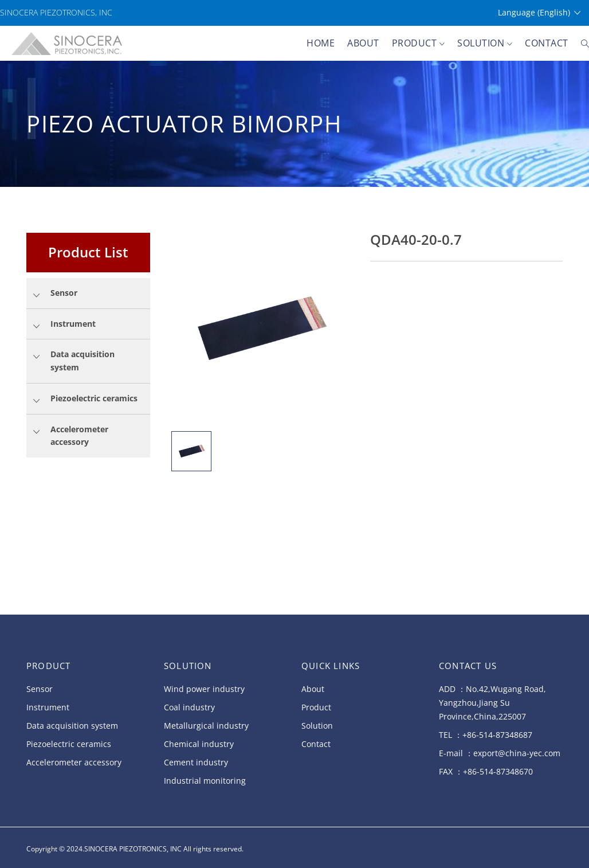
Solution (485, 44)
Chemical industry (199, 744)
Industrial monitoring (205, 781)
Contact (547, 43)
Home (321, 43)
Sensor (40, 689)
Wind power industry (204, 689)
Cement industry (196, 762)
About (363, 43)
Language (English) (539, 13)
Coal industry (189, 707)
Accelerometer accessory (74, 762)
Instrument (48, 707)
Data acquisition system (72, 726)
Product (419, 44)
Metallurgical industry (206, 726)
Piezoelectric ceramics (69, 744)
